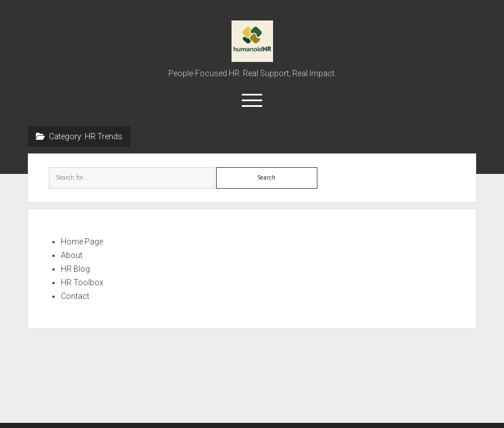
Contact (75, 296)
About (72, 255)
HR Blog (75, 269)
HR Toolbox (82, 282)
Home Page (82, 242)
